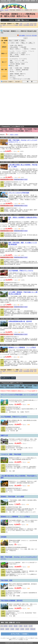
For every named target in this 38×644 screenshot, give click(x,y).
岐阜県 (11, 626)
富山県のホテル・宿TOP (8, 378)
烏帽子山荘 (4, 435)
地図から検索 (14, 135)
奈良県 (27, 629)
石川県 (31, 626)
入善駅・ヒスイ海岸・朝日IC (26, 24)
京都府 (12, 629)
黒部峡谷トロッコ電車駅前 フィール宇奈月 (22, 348)
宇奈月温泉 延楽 (6, 580)
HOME (2, 10)
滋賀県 (7, 629)
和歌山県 (33, 629)
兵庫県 (22, 629)
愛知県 (16, 626)
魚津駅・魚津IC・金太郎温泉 (22, 25)
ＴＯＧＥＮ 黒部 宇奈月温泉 (11, 454)
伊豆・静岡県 (4, 626)
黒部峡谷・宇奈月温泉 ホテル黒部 (12, 497)
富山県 (7, 10)
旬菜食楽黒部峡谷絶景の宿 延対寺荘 (20, 321)
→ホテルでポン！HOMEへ (19, 634)
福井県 (2, 629)
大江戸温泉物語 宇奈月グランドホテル (21, 271)
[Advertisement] (19, 104)
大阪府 (17, 629)
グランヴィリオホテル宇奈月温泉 (19, 193)
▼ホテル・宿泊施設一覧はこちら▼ (19, 20)
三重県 (21, 626)
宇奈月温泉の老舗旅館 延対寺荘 (12, 601)
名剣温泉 (4, 537)
